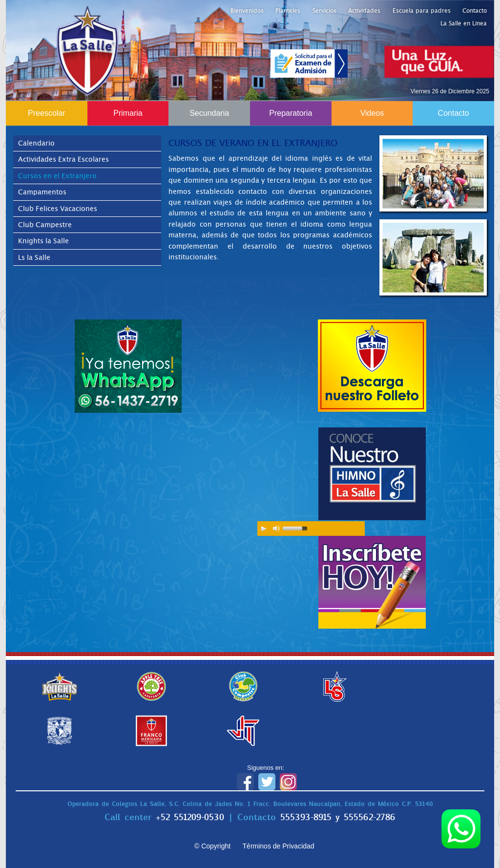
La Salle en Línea (464, 23)
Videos (372, 113)
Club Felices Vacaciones (58, 209)
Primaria (128, 113)
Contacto (475, 11)
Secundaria (209, 113)
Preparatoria (291, 113)
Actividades (364, 11)
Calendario (36, 143)
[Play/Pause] (264, 529)
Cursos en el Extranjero (57, 176)
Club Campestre (45, 225)
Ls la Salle (34, 257)
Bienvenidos (247, 11)
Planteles (288, 11)
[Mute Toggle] (276, 529)
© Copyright (212, 846)
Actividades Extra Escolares (63, 159)
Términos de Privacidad (279, 846)
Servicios (324, 11)
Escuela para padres (422, 11)
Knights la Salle (43, 241)
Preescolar (46, 113)
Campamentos (42, 192)
